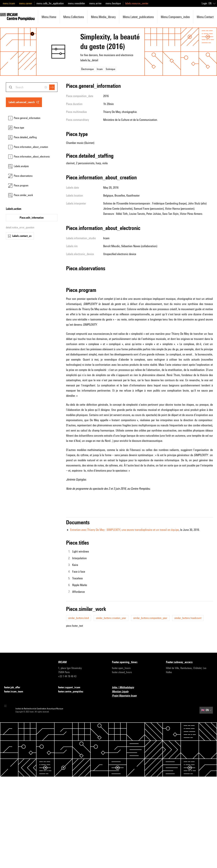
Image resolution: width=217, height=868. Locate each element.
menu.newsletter (77, 3)
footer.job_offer (14, 688)
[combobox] (32, 87)
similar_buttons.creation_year (111, 618)
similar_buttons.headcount (188, 618)
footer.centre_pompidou (73, 692)
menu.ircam (9, 3)
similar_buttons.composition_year (150, 618)
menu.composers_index (175, 17)
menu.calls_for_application (50, 3)
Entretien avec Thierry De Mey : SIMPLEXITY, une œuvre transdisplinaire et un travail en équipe (124, 530)
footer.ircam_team (16, 692)
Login (204, 3)
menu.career (26, 3)
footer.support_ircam (71, 688)
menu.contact (205, 17)
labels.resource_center (137, 3)
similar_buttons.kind (78, 618)
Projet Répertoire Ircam (126, 696)
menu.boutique (113, 3)
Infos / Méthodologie (125, 688)
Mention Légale (122, 692)
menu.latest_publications (138, 17)
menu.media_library (103, 17)
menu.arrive (95, 3)
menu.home (49, 17)
